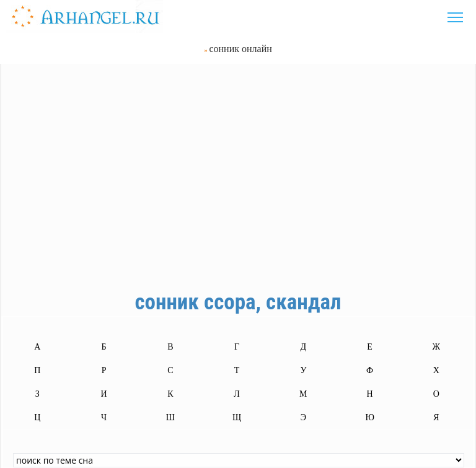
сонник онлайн (240, 49)
